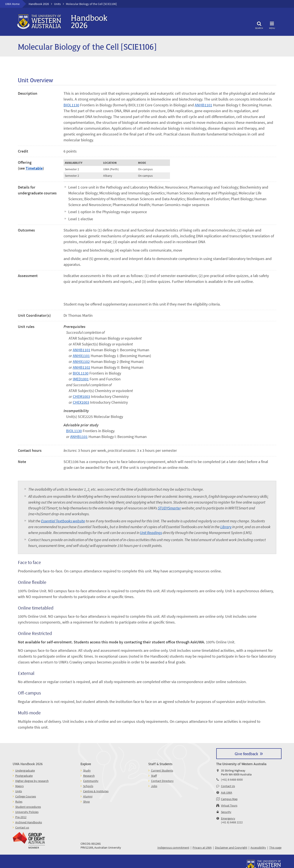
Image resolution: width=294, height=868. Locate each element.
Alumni (88, 796)
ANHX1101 (81, 356)
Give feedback (246, 754)
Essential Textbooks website (63, 521)
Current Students (162, 770)
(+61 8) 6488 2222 (232, 822)
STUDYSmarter (169, 508)
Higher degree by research (32, 781)
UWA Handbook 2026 (28, 764)
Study (87, 770)
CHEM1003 (81, 396)
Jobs (154, 786)
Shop (86, 802)
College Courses (26, 796)
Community (91, 781)
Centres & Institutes (96, 791)
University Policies (27, 812)
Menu (272, 25)
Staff (154, 776)
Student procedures (28, 807)
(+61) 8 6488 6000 (232, 780)
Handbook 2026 (39, 4)
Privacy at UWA (202, 848)
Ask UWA (227, 792)
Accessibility (258, 848)
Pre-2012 (21, 817)
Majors (19, 786)
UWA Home (12, 4)
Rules (19, 802)
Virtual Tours (229, 805)
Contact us (22, 827)
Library (226, 527)
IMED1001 (81, 379)
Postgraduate (24, 776)
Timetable (34, 168)
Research (89, 776)
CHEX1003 (81, 402)
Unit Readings (151, 533)
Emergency (228, 818)
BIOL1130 (71, 105)
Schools (88, 786)
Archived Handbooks (29, 822)
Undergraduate (25, 770)
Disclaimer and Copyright (231, 848)
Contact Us (228, 786)
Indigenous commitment (173, 848)
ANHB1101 (203, 105)
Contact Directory (162, 781)
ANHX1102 (81, 362)
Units (57, 4)
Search (259, 25)
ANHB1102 (82, 367)
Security (226, 812)
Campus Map (229, 799)
